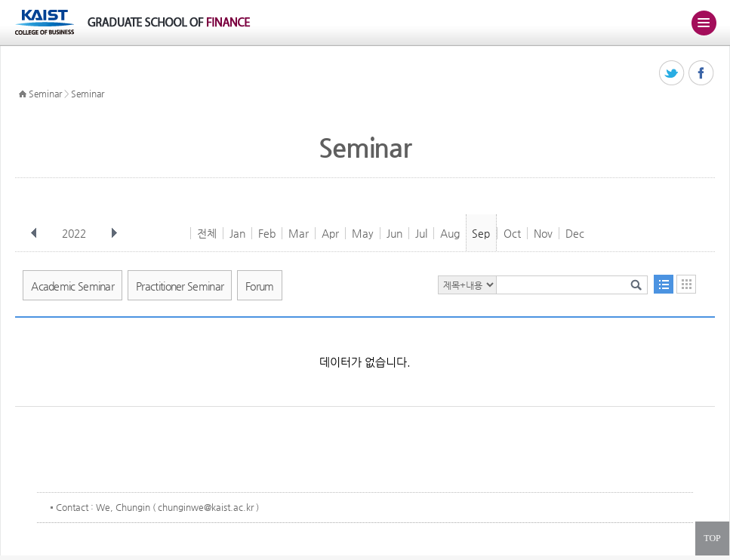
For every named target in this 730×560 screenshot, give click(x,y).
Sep (481, 233)
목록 (664, 284)
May (363, 233)
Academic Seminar (72, 286)
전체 (207, 233)
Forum (260, 286)
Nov (543, 233)
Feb (267, 233)
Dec (575, 233)
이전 (34, 233)
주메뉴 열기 (704, 23)
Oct (512, 233)
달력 (686, 284)
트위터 (672, 74)
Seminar (45, 94)
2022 (75, 233)
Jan (237, 233)
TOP (712, 538)
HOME (23, 94)
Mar (299, 233)
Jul (421, 233)
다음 (114, 233)
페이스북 (702, 74)
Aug (450, 233)
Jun (394, 233)
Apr (330, 233)
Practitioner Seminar (180, 286)
